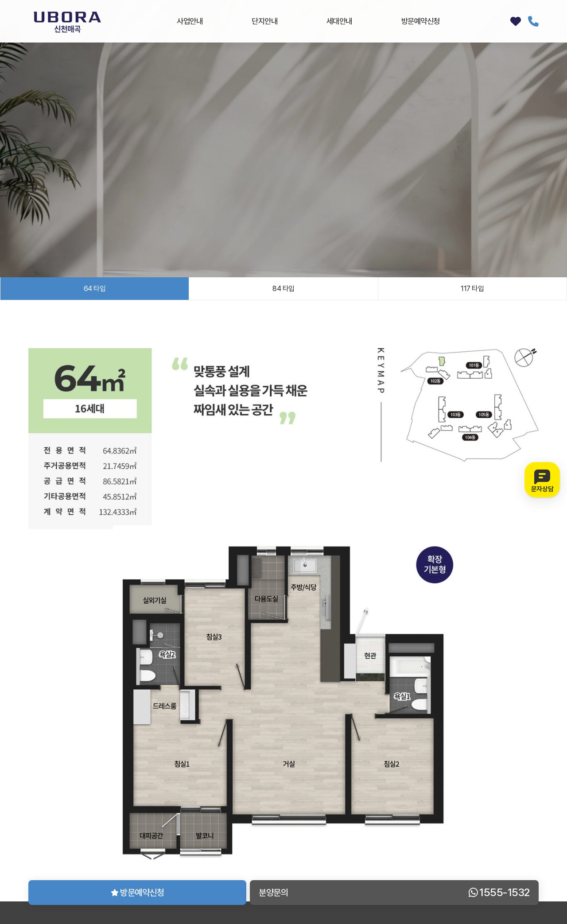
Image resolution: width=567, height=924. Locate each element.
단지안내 (264, 21)
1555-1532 (533, 21)
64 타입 (95, 289)
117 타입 (472, 289)
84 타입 (283, 289)
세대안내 (339, 21)
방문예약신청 (421, 21)
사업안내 (190, 21)
